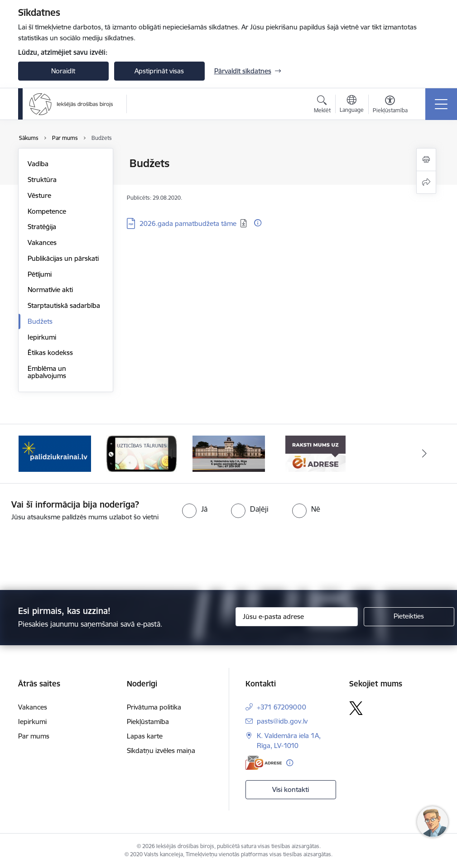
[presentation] (76, 556)
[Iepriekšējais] (33, 454)
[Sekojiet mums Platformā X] (356, 708)
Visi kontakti (291, 789)
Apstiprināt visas (159, 71)
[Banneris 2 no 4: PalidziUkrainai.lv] (55, 453)
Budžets (40, 321)
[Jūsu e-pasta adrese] (297, 617)
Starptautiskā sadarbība (64, 305)
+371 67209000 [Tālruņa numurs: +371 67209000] (281, 707)
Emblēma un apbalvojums (47, 372)
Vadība (38, 164)
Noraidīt (63, 71)
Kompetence (47, 211)
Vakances (42, 242)
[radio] (195, 509)
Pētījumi (40, 274)
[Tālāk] (424, 454)
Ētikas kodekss (50, 352)
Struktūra (42, 180)
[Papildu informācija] (258, 223)
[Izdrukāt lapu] (426, 160)
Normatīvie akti (50, 290)
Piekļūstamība (148, 722)
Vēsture (39, 195)
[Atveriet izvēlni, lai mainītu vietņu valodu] (352, 105)
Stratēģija (42, 227)
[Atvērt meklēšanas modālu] (322, 106)
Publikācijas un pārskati (63, 258)
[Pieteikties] (409, 617)
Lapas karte (145, 736)
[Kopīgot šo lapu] (426, 182)
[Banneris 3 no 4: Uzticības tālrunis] (141, 453)
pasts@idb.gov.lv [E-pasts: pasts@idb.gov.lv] (282, 721)
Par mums (34, 736)
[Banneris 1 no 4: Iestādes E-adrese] (315, 453)
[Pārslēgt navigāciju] (441, 104)
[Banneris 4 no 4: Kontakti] (229, 453)
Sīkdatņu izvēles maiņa (161, 751)
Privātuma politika (154, 707)
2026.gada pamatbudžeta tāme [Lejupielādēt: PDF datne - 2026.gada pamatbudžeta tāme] (188, 223)
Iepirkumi (42, 337)
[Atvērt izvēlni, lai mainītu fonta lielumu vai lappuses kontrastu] (390, 106)
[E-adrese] (264, 763)
